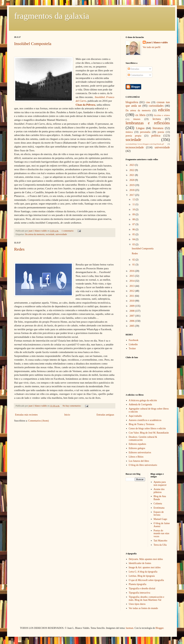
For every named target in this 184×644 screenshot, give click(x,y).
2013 (132, 286)
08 (134, 219)
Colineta (158, 504)
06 (134, 229)
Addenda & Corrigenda (140, 404)
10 (134, 210)
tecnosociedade (135, 147)
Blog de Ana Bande (160, 498)
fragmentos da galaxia (52, 16)
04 (134, 239)
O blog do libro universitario (143, 465)
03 (134, 244)
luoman (130, 628)
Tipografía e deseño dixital (142, 588)
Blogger (159, 628)
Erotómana (159, 508)
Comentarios (135, 75)
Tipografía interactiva (140, 593)
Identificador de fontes (140, 563)
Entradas (133, 69)
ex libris (140, 115)
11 (134, 204)
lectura (157, 119)
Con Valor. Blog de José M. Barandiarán (149, 433)
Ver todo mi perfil (152, 47)
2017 (132, 195)
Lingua (140, 128)
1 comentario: (68, 231)
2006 (132, 321)
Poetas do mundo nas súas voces (161, 534)
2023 (132, 165)
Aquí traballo (135, 416)
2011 (132, 296)
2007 (132, 316)
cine (148, 102)
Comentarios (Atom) (38, 421)
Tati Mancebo (160, 541)
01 (134, 265)
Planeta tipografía (138, 584)
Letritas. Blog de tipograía (142, 576)
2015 (132, 276)
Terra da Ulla (160, 545)
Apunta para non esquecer (160, 483)
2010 (132, 301)
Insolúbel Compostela (33, 44)
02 (134, 260)
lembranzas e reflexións (148, 123)
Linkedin (133, 344)
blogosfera (132, 102)
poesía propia (133, 136)
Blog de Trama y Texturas (142, 424)
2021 (132, 175)
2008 (132, 311)
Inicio (67, 415)
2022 (132, 170)
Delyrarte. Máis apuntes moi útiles (146, 559)
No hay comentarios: (72, 406)
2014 (132, 281)
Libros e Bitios (136, 457)
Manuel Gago (160, 519)
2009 (132, 306)
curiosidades (156, 106)
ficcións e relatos (162, 115)
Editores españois (137, 444)
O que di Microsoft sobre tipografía (146, 580)
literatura (158, 128)
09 (134, 214)
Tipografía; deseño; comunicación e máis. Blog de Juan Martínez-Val (146, 598)
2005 (132, 326)
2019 (132, 185)
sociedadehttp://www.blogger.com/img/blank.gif (145, 144)
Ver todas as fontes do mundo (143, 608)
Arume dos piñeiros (159, 491)
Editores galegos (137, 448)
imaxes (137, 119)
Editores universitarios (140, 452)
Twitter (132, 348)
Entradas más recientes (26, 415)
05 (134, 234)
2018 (132, 190)
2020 (132, 180)
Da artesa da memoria (35, 234)
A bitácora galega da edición (143, 400)
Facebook (134, 340)
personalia (145, 132)
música (129, 132)
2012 (132, 291)
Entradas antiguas (105, 415)
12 (134, 199)
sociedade (50, 234)
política (156, 136)
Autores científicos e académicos (145, 420)
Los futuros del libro (139, 461)
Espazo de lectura (159, 514)
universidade (61, 234)
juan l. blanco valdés (38, 231)
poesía (161, 132)
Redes (19, 249)
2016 (132, 271)
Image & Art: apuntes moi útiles (145, 567)
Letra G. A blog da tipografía (143, 572)
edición (164, 110)
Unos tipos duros (137, 604)
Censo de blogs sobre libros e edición (147, 428)
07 (134, 224)
